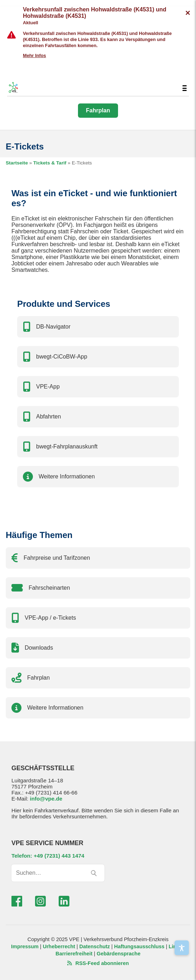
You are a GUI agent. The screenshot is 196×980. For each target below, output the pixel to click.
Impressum (25, 946)
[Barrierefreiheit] (182, 948)
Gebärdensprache (118, 954)
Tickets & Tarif (50, 163)
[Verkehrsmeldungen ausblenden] (188, 13)
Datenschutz (95, 946)
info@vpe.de (46, 799)
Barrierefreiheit (74, 954)
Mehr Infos (35, 55)
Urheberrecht (59, 946)
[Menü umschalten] (185, 88)
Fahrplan (98, 110)
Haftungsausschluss (139, 946)
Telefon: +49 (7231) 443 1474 (48, 856)
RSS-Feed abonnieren (98, 963)
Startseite (17, 163)
